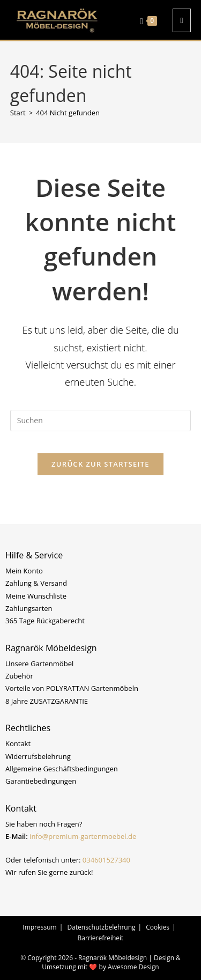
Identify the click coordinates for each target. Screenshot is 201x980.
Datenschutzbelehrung (101, 927)
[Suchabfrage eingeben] (101, 421)
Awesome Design (133, 967)
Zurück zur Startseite (100, 464)
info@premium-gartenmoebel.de (83, 836)
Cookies (158, 927)
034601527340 (106, 860)
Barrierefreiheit (101, 938)
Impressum (39, 927)
